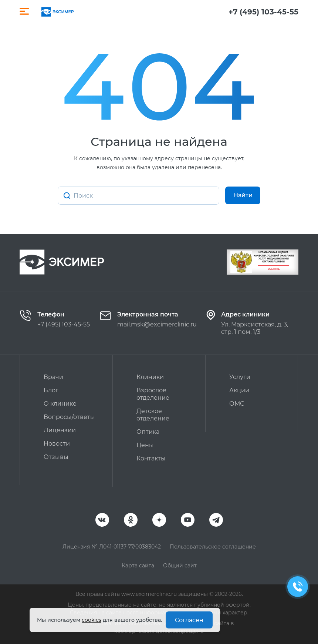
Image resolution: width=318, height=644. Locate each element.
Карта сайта (138, 566)
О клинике (60, 404)
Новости (57, 444)
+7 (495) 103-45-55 (263, 12)
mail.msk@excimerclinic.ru (157, 324)
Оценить (274, 269)
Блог (51, 390)
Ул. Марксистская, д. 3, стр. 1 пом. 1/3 (255, 328)
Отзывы (56, 457)
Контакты (151, 458)
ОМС (237, 404)
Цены (145, 445)
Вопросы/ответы (69, 417)
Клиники (150, 377)
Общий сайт (180, 566)
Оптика (148, 432)
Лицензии (60, 430)
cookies (92, 620)
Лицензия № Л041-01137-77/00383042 (112, 547)
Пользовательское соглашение (213, 547)
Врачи (53, 377)
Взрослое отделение (153, 394)
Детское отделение (153, 415)
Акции (239, 390)
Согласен (189, 620)
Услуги (240, 377)
